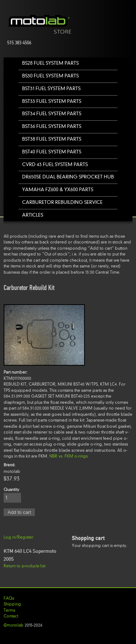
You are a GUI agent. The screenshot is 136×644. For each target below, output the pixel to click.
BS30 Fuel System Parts (50, 76)
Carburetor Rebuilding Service (62, 202)
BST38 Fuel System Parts (52, 139)
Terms (9, 610)
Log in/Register (18, 537)
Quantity (11, 490)
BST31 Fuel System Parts (51, 88)
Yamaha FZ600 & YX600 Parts (58, 190)
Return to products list (24, 566)
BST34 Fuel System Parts (52, 114)
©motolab (14, 625)
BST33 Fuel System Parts (52, 101)
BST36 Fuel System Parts (52, 126)
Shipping (12, 604)
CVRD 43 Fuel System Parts (55, 164)
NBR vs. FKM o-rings (69, 456)
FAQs (9, 598)
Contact (11, 616)
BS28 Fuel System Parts (50, 63)
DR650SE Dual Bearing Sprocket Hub (68, 177)
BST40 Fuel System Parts (52, 152)
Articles (33, 215)
